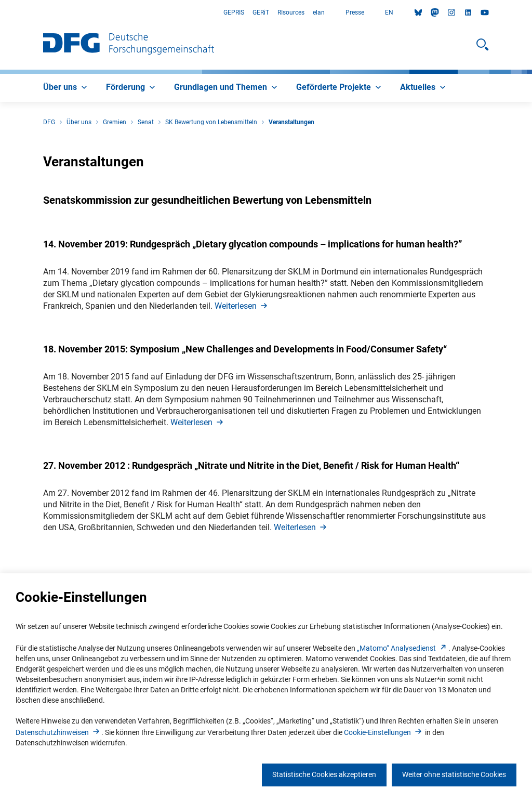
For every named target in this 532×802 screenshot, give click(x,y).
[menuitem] (66, 88)
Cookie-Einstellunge (384, 732)
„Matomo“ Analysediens (403, 648)
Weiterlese (242, 306)
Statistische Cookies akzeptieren (324, 774)
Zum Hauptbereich (0, 13)
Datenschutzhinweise (58, 732)
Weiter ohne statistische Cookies (454, 774)
